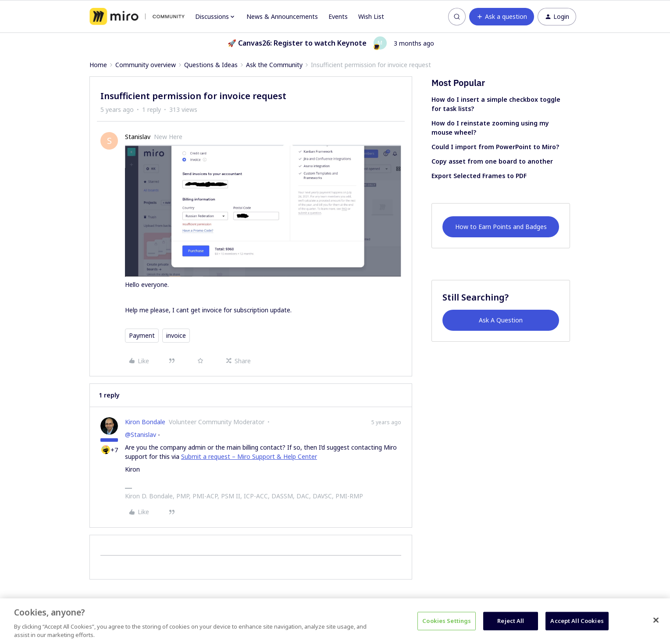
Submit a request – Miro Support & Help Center (249, 456)
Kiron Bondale (145, 422)
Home (98, 65)
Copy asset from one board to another (492, 161)
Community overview (146, 65)
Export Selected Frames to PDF (479, 176)
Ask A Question (501, 320)
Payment (142, 335)
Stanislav (138, 137)
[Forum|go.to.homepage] (137, 17)
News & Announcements (282, 16)
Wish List (371, 16)
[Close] (656, 620)
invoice (176, 335)
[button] (502, 17)
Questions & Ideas (211, 65)
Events (338, 16)
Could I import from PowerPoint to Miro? (495, 147)
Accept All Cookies (577, 621)
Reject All (511, 621)
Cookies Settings (447, 621)
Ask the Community (274, 65)
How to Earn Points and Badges (501, 227)
